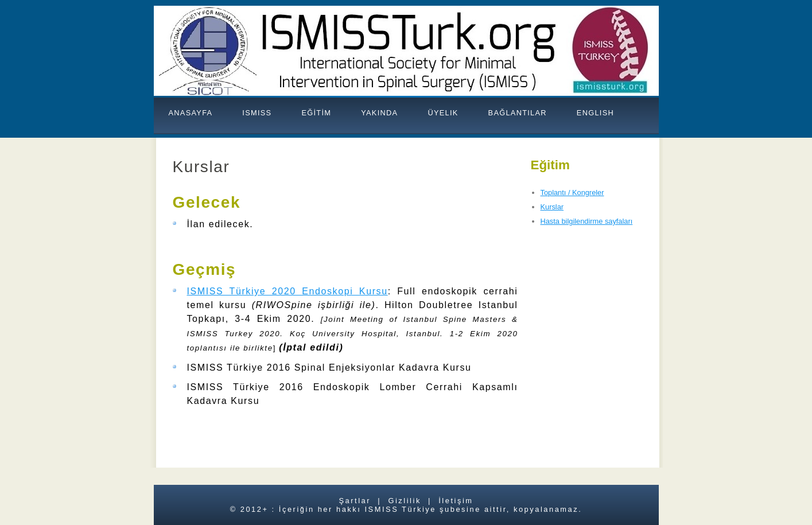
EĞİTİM (316, 113)
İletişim (456, 501)
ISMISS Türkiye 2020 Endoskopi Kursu (287, 291)
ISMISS (257, 113)
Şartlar (355, 501)
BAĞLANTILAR (518, 113)
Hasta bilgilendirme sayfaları (587, 221)
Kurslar (552, 207)
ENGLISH (595, 113)
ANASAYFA (191, 113)
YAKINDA (379, 113)
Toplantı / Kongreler (572, 192)
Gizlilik (404, 501)
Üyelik (443, 113)
